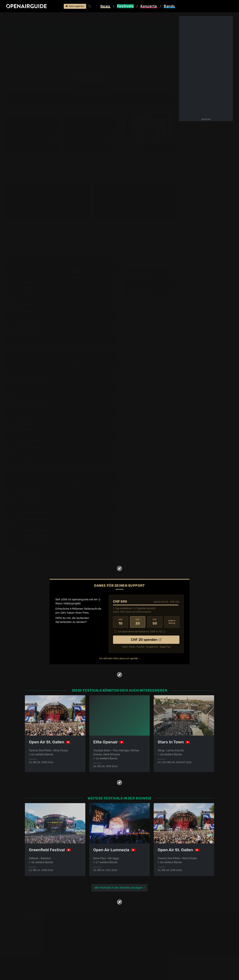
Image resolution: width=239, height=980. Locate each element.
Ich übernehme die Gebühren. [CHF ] (140, 632)
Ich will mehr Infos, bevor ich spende (119, 659)
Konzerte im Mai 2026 (87, 950)
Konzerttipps (81, 930)
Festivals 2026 (34, 942)
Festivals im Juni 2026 (39, 950)
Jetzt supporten (75, 6)
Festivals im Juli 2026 (39, 954)
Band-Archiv (112, 46)
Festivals (27, 17)
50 (155, 622)
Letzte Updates (77, 43)
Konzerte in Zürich (85, 934)
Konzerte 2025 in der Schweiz (92, 954)
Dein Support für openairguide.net (143, 934)
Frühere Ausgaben (115, 43)
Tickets (55, 46)
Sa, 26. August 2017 (150, 284)
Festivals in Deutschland (40, 938)
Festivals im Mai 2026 (38, 946)
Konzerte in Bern (84, 938)
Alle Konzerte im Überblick (89, 962)
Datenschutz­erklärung (135, 942)
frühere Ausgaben (71, 17)
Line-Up (21, 43)
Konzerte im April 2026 (87, 946)
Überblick (56, 43)
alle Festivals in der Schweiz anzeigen (118, 888)
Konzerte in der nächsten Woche (93, 942)
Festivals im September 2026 (43, 958)
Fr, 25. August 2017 (150, 273)
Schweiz (41, 17)
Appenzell (134, 30)
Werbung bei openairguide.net (140, 938)
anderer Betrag (172, 622)
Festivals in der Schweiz (40, 934)
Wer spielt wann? (26, 46)
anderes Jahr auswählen (91, 86)
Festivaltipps (33, 930)
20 (138, 622)
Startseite (12, 17)
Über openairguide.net (136, 930)
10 (121, 622)
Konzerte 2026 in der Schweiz (92, 958)
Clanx (53, 17)
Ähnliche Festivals (79, 46)
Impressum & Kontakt (135, 946)
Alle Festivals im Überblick (41, 962)
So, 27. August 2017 (150, 294)
